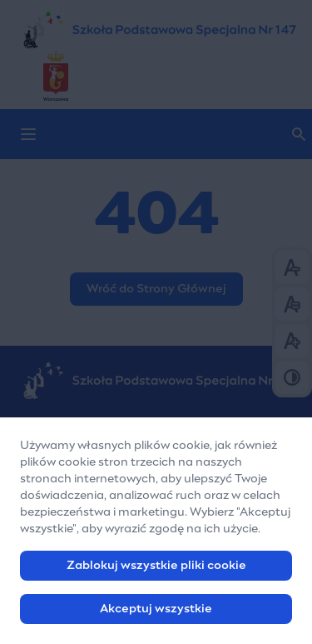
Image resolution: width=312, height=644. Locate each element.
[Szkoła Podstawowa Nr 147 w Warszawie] (156, 30)
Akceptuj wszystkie (156, 612)
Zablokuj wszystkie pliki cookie (156, 569)
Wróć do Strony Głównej (156, 289)
